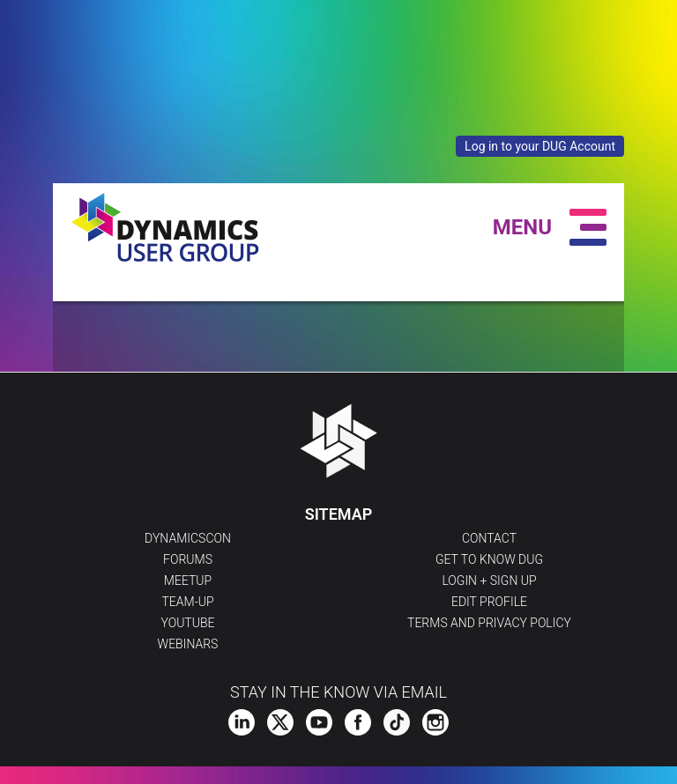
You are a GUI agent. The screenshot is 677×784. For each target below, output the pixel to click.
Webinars (188, 644)
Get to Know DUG (489, 559)
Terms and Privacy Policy (489, 623)
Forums (188, 559)
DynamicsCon (188, 538)
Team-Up (187, 602)
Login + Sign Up (489, 581)
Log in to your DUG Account (540, 146)
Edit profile (489, 602)
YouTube (188, 623)
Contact (489, 538)
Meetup (188, 581)
